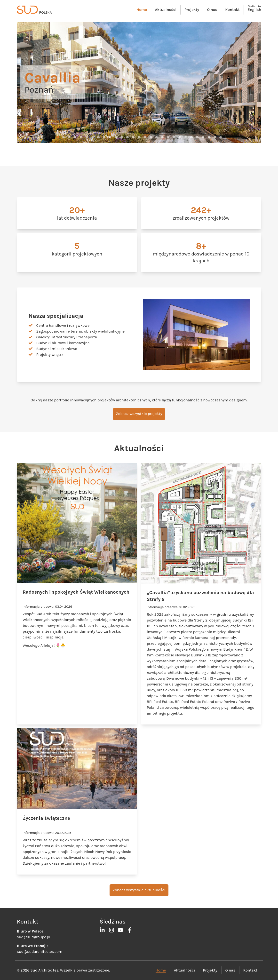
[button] (58, 137)
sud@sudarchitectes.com (40, 952)
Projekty (192, 10)
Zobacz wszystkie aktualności (139, 890)
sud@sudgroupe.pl (34, 937)
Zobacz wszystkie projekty (139, 414)
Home (142, 10)
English (254, 10)
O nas (212, 10)
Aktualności (166, 10)
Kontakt (232, 10)
